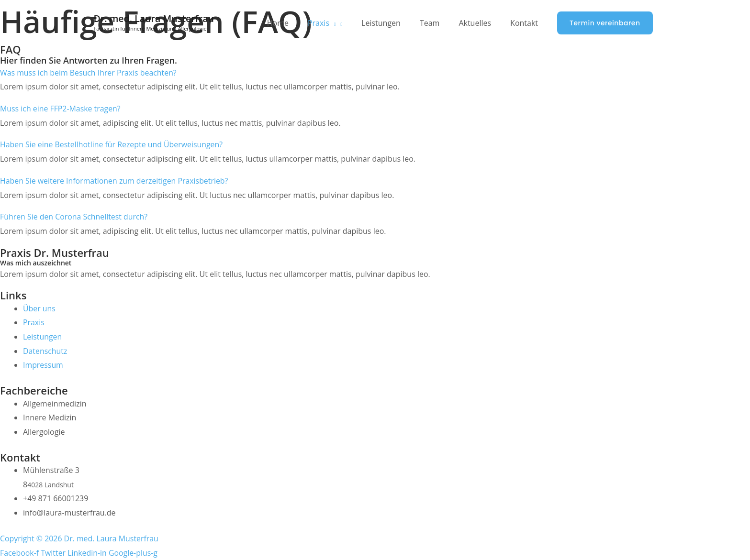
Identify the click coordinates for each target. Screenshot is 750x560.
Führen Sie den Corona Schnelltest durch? (74, 217)
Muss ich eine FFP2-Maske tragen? (61, 109)
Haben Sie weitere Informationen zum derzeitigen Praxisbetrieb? (115, 181)
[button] (605, 23)
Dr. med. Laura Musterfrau (155, 18)
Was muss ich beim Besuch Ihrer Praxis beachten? (89, 73)
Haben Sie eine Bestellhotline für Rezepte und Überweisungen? (112, 144)
